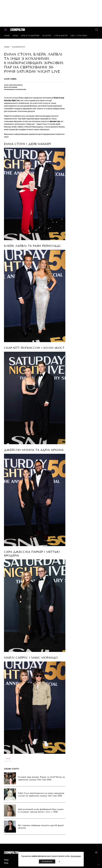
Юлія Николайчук (16, 85)
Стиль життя (61, 36)
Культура (47, 36)
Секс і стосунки (79, 36)
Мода (15, 36)
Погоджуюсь (47, 861)
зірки (8, 758)
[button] (99, 864)
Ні (59, 861)
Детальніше (76, 856)
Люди (7, 36)
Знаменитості (19, 47)
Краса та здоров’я (30, 36)
